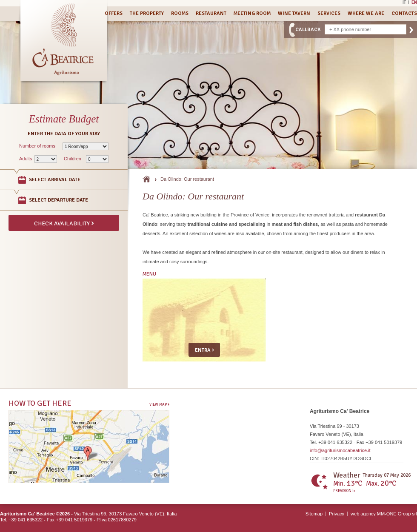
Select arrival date (55, 180)
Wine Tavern (294, 13)
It (404, 2)
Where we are (366, 13)
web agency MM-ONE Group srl (384, 514)
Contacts (404, 13)
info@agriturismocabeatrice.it (340, 450)
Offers (114, 13)
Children (73, 159)
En (414, 2)
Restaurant (211, 13)
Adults (26, 159)
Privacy (337, 514)
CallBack (308, 30)
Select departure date (59, 200)
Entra (204, 350)
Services (329, 13)
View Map (159, 404)
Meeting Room (252, 13)
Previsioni (344, 491)
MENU (149, 274)
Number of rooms (37, 146)
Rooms (180, 13)
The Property (147, 13)
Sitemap (314, 514)
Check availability (64, 223)
